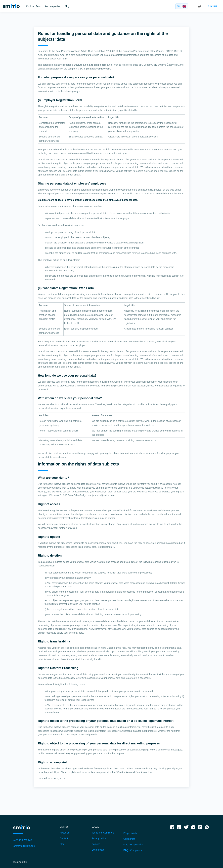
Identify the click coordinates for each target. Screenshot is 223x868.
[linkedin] (179, 828)
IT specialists (130, 833)
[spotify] (207, 828)
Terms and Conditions (103, 833)
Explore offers (33, 6)
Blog (67, 6)
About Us (65, 833)
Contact (64, 838)
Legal (95, 827)
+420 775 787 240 (23, 840)
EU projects (98, 850)
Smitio (64, 827)
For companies (53, 6)
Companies (129, 839)
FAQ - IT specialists (134, 845)
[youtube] (193, 828)
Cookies (96, 844)
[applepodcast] (200, 828)
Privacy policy (99, 838)
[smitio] (11, 6)
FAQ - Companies (133, 850)
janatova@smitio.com (24, 846)
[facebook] (172, 828)
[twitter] (186, 828)
